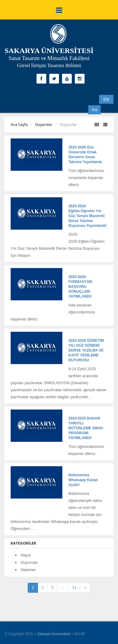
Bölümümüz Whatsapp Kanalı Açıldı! (83, 480)
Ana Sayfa (19, 125)
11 (74, 587)
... (63, 587)
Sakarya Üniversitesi (54, 634)
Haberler (28, 570)
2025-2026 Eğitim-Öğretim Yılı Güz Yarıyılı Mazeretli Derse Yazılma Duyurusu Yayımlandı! (88, 216)
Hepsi (26, 555)
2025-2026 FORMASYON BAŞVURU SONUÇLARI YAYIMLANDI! (80, 287)
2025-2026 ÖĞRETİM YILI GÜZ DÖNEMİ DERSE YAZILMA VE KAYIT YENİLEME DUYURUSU (86, 350)
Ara (94, 110)
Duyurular (44, 125)
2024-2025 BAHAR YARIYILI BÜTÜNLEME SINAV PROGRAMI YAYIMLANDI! (86, 428)
